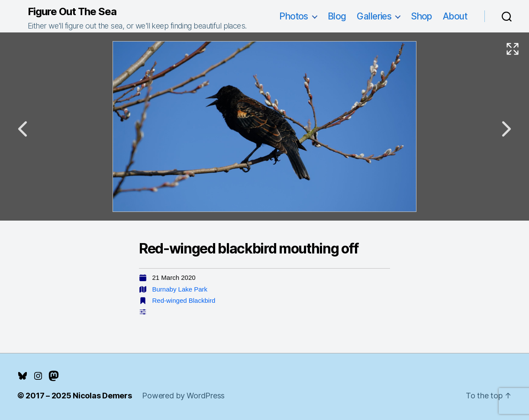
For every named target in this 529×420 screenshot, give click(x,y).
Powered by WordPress (183, 396)
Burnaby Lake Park (180, 289)
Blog (337, 16)
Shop (421, 16)
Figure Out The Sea (72, 12)
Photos (294, 16)
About (455, 16)
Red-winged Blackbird (184, 300)
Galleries (374, 16)
